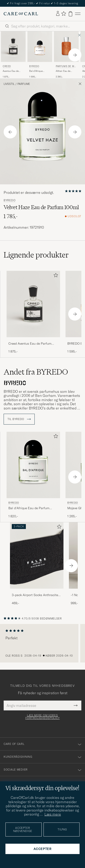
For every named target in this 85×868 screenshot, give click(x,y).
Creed (7, 66)
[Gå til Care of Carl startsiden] (21, 14)
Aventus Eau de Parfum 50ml (11, 71)
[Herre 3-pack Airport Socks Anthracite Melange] (37, 555)
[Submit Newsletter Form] (76, 705)
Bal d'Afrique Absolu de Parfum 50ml (38, 71)
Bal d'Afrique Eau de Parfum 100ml (29, 508)
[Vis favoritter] (64, 14)
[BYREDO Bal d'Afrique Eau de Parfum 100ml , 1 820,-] (33, 475)
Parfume (24, 84)
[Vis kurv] (70, 14)
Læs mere (53, 814)
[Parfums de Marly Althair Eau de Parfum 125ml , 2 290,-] (66, 55)
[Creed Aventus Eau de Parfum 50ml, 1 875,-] (13, 55)
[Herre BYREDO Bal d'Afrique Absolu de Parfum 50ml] (40, 47)
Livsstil (9, 84)
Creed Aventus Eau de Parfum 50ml (30, 344)
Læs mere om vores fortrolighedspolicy (43, 717)
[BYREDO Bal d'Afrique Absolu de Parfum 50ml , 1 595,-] (40, 55)
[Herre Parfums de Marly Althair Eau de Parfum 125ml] (66, 47)
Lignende (36, 255)
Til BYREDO (19, 419)
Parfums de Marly (66, 67)
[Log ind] (58, 14)
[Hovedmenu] (78, 14)
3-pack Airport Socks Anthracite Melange (35, 595)
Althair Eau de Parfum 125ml (63, 71)
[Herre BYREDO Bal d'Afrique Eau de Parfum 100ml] (33, 465)
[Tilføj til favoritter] (55, 276)
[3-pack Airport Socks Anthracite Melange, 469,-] (37, 564)
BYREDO (34, 66)
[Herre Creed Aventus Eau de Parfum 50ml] (13, 47)
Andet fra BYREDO (36, 372)
